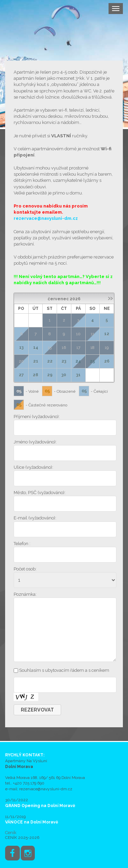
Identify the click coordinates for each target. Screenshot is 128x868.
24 (78, 361)
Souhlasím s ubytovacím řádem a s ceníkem (64, 670)
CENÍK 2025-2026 (22, 838)
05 (19, 391)
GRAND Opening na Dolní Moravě (40, 806)
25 (92, 361)
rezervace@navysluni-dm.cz (46, 218)
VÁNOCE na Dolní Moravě (32, 822)
